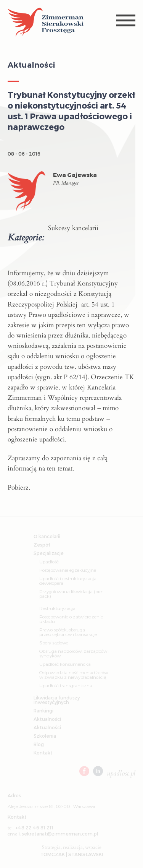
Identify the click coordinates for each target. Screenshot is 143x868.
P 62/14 (75, 377)
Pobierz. (19, 488)
